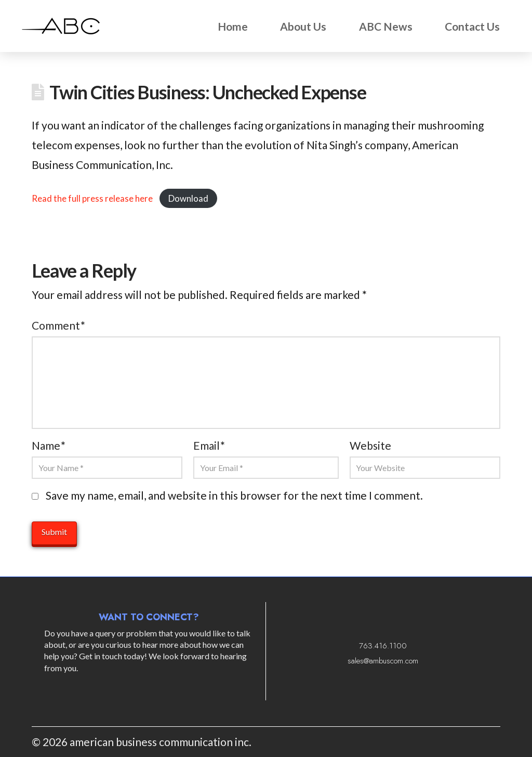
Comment (58, 325)
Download (188, 198)
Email (209, 445)
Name (48, 445)
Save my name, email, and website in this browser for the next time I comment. (234, 495)
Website (370, 445)
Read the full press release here (92, 198)
